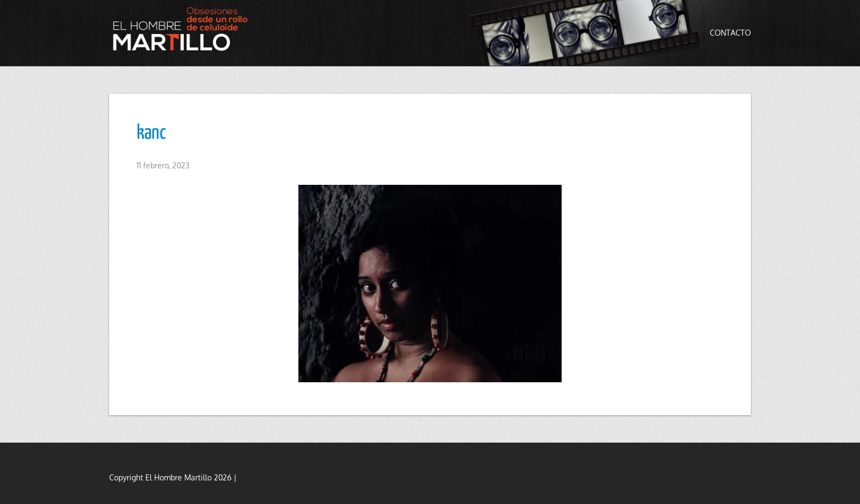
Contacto (730, 33)
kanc (151, 133)
